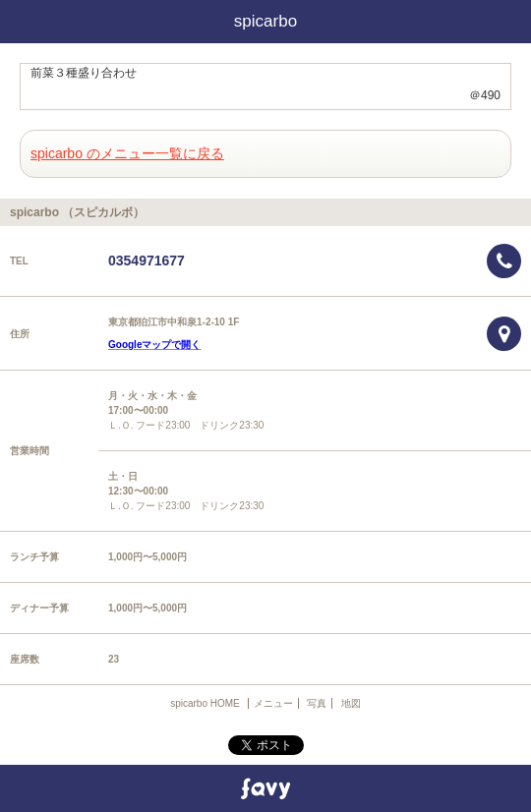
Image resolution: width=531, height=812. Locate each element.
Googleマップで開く (154, 345)
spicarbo (265, 21)
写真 (317, 703)
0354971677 (147, 261)
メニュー (273, 703)
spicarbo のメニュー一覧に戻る (127, 153)
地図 (351, 703)
